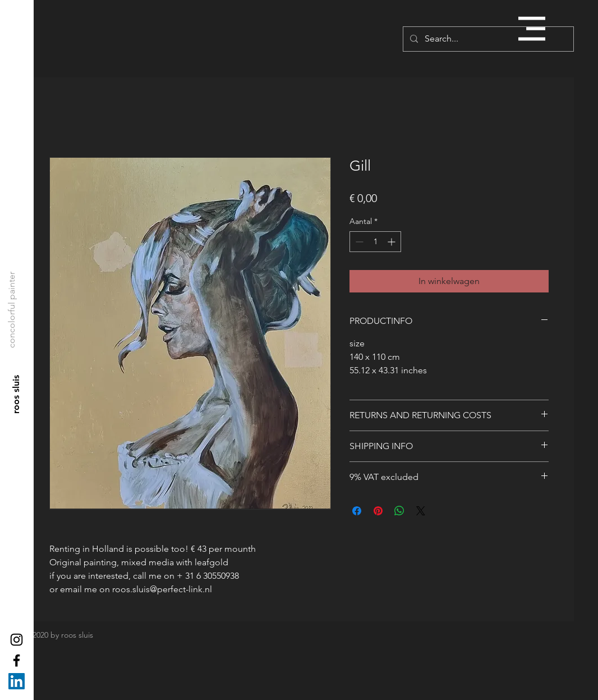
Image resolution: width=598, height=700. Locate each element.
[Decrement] (358, 242)
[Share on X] (421, 511)
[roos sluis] (17, 395)
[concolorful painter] (12, 310)
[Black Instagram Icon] (17, 640)
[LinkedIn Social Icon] (17, 681)
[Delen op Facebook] (357, 511)
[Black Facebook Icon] (17, 660)
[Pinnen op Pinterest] (378, 511)
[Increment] (392, 242)
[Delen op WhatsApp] (399, 511)
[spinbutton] (375, 242)
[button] (532, 29)
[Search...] (487, 39)
